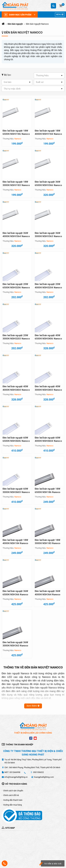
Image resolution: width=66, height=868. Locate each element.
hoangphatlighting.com (44, 777)
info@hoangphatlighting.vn (16, 777)
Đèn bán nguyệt (15, 24)
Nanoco (18, 139)
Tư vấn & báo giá (51, 864)
